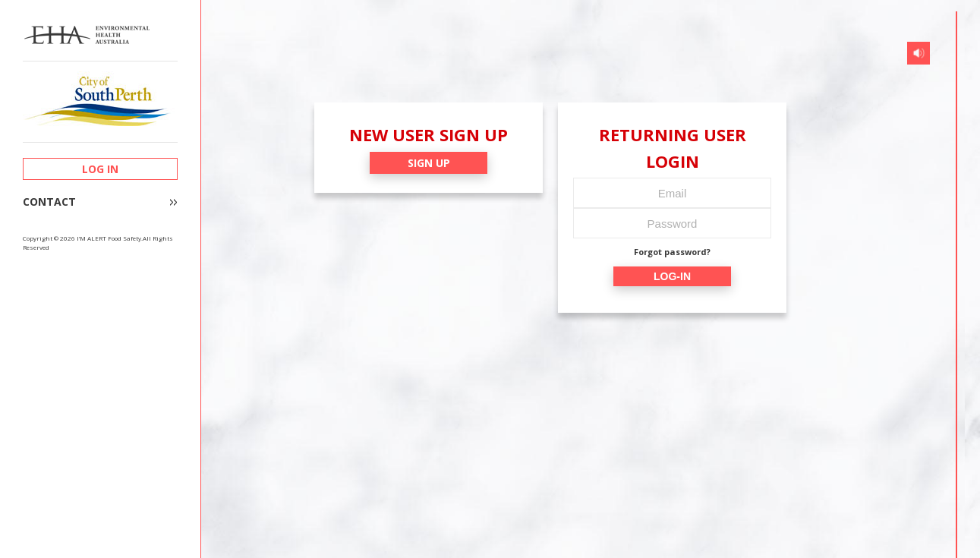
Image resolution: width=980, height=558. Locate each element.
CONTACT (49, 202)
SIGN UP (429, 163)
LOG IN (100, 169)
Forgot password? (672, 252)
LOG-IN (672, 276)
